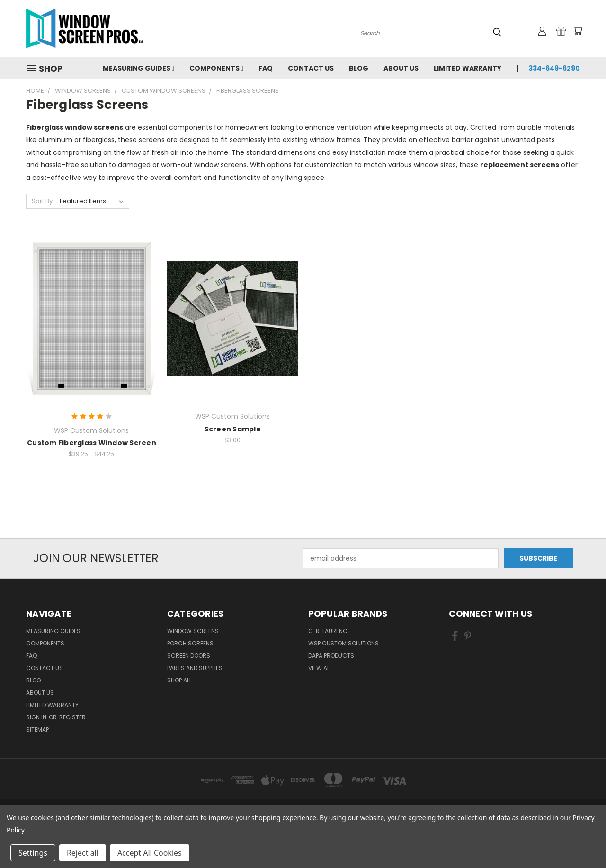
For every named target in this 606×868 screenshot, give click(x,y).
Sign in (37, 717)
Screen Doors (189, 656)
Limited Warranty (468, 68)
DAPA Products (331, 656)
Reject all (83, 853)
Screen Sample (233, 429)
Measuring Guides (138, 68)
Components (216, 68)
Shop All (179, 680)
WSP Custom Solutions (343, 643)
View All (320, 668)
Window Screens (193, 631)
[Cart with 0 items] (578, 31)
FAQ (266, 68)
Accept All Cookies (150, 853)
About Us (401, 68)
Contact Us (311, 68)
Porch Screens (190, 643)
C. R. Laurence (329, 631)
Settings (33, 853)
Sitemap (37, 729)
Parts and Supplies (195, 668)
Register (72, 717)
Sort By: (43, 201)
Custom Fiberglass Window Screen (92, 443)
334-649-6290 (554, 68)
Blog (359, 68)
